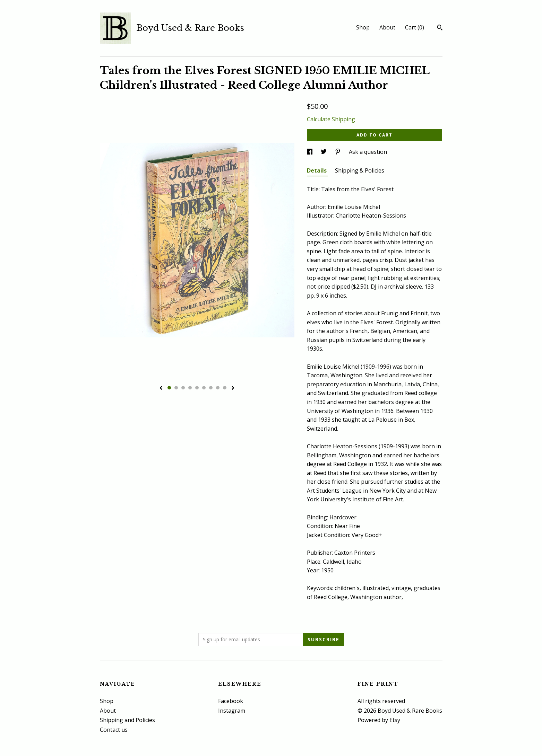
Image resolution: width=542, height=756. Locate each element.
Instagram (232, 711)
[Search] (440, 28)
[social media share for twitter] (324, 152)
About (387, 27)
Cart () (415, 27)
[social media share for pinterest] (338, 152)
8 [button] (218, 388)
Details (317, 170)
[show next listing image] (233, 388)
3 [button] (183, 388)
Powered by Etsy (379, 720)
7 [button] (211, 388)
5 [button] (197, 388)
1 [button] (169, 388)
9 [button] (225, 388)
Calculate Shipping (331, 119)
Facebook (231, 701)
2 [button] (176, 388)
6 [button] (204, 388)
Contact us (114, 730)
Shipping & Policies (360, 170)
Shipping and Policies (127, 720)
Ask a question (368, 152)
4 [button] (190, 388)
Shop (363, 27)
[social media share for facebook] (310, 152)
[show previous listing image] (161, 388)
